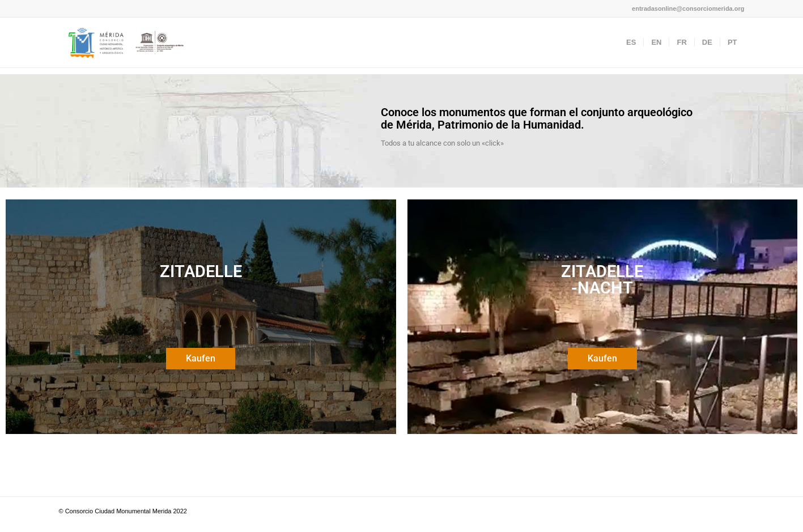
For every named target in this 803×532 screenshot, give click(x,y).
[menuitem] (631, 42)
